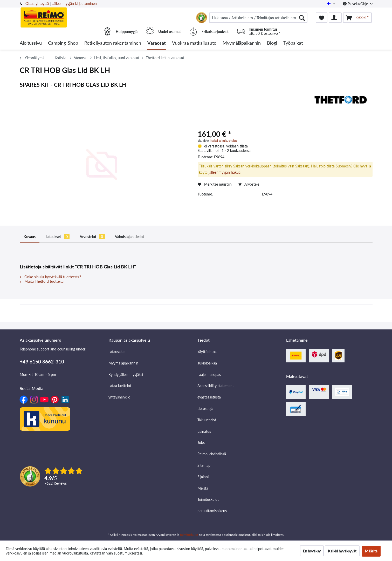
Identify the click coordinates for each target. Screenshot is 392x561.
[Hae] (302, 18)
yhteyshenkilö (119, 397)
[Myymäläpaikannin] (242, 43)
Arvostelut (92, 237)
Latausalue (117, 352)
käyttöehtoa (207, 352)
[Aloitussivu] (31, 43)
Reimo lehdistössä (212, 454)
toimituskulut (189, 535)
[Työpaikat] (293, 43)
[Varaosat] (157, 43)
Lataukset (58, 237)
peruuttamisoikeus (212, 511)
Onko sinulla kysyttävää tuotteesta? (50, 277)
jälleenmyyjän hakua (225, 172)
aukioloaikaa (207, 363)
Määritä (371, 551)
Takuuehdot (207, 420)
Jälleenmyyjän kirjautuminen (74, 4)
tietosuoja (205, 408)
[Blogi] (272, 43)
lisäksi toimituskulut (223, 141)
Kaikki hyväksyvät (342, 551)
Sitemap (204, 465)
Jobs (201, 442)
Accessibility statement (216, 386)
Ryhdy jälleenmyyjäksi (126, 374)
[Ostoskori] (357, 18)
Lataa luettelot (120, 386)
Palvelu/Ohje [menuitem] (356, 4)
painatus (204, 431)
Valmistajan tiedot (129, 237)
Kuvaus (30, 237)
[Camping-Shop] (63, 43)
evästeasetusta (209, 397)
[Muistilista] (322, 18)
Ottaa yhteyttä (37, 4)
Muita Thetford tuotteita (42, 281)
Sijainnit (204, 477)
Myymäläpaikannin (123, 363)
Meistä (203, 488)
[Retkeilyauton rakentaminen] (113, 43)
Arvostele (249, 184)
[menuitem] (258, 18)
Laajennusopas (209, 374)
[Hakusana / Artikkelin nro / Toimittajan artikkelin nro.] (258, 18)
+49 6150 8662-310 (42, 361)
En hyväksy (312, 551)
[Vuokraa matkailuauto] (194, 43)
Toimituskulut (208, 499)
